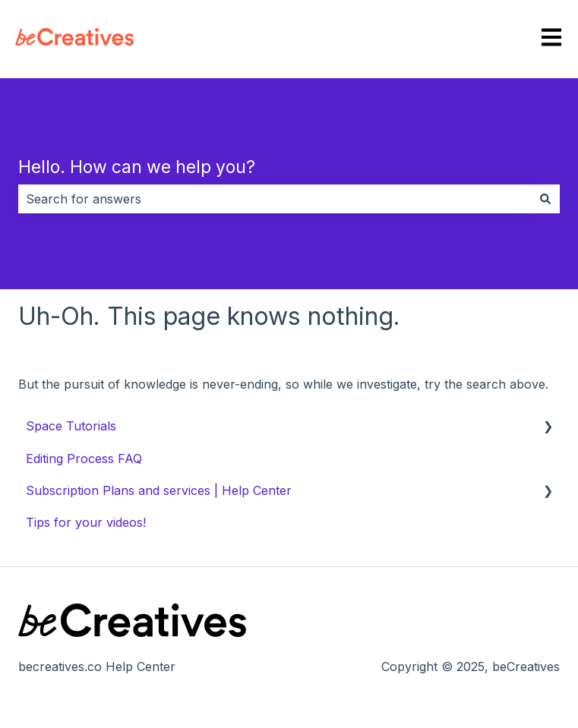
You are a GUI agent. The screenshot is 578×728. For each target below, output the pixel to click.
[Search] (545, 199)
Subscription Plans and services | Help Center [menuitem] (159, 490)
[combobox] (275, 199)
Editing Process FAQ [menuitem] (84, 459)
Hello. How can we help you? (137, 167)
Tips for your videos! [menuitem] (86, 522)
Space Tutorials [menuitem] (71, 426)
